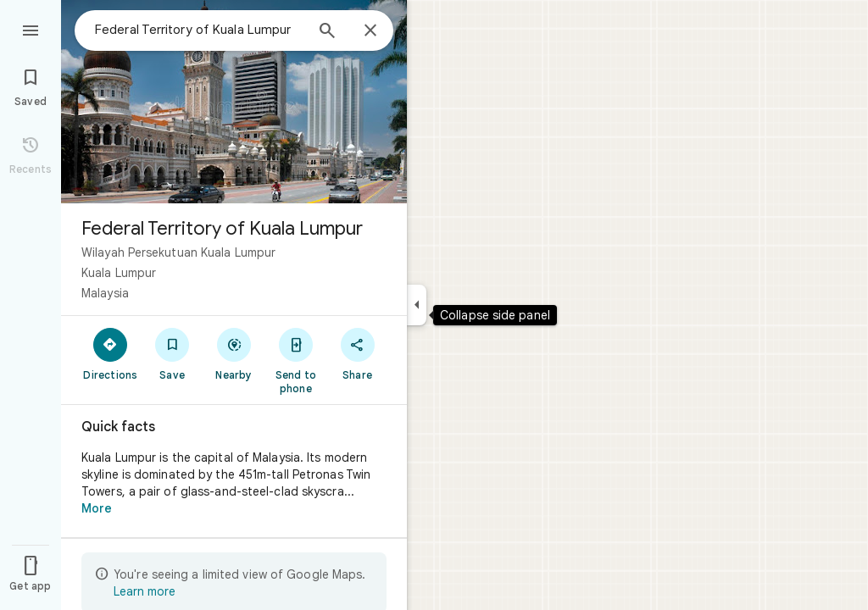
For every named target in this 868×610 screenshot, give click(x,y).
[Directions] (111, 353)
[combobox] (199, 30)
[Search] (327, 32)
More (97, 508)
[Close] (370, 31)
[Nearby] (234, 353)
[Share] (357, 353)
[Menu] (31, 29)
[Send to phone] (295, 360)
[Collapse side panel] (417, 305)
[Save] (172, 353)
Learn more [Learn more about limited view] (145, 591)
